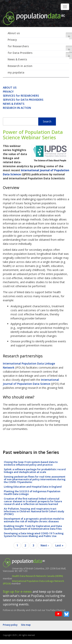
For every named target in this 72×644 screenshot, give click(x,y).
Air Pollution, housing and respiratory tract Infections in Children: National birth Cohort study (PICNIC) (34, 511)
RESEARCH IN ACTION (17, 108)
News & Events (17, 59)
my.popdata (16, 72)
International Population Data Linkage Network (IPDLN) (34, 582)
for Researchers (38, 47)
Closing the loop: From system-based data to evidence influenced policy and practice (31, 463)
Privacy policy (10, 625)
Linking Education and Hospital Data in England (33, 487)
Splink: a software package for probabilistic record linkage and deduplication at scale (35, 471)
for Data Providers (38, 54)
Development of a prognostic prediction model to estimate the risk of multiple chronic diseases (34, 520)
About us (38, 34)
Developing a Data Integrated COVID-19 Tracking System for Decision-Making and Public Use (34, 535)
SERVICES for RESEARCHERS (21, 96)
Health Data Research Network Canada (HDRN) (38, 576)
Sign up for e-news (17, 591)
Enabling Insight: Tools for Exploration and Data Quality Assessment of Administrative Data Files (33, 527)
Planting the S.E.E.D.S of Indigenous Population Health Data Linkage (32, 493)
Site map (26, 625)
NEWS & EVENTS (14, 104)
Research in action (20, 66)
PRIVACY (8, 92)
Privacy (12, 40)
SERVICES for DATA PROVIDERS (23, 100)
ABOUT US (10, 87)
